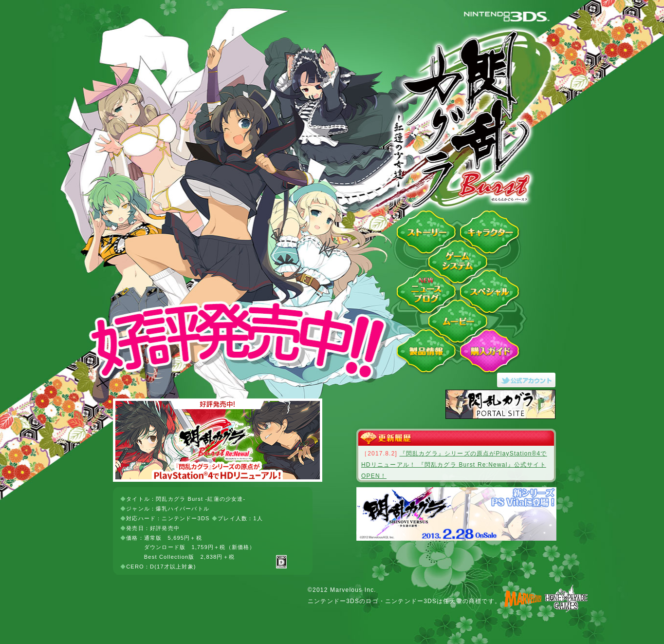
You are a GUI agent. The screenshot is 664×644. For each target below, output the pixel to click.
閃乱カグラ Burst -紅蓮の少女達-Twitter (529, 380)
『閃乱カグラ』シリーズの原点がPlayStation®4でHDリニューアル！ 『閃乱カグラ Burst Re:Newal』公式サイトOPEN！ (454, 465)
